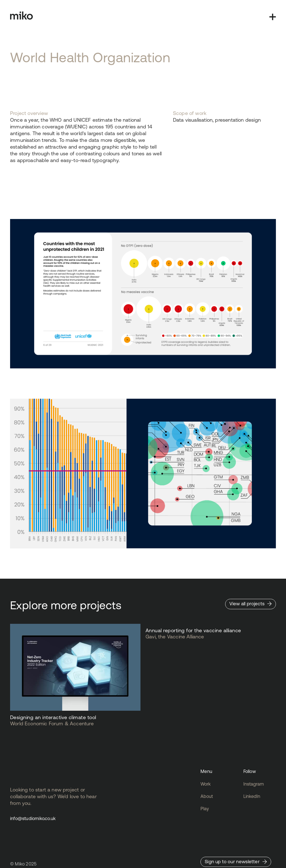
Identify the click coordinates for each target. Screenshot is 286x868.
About (207, 796)
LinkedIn (252, 796)
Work (206, 784)
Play (205, 809)
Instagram (254, 784)
